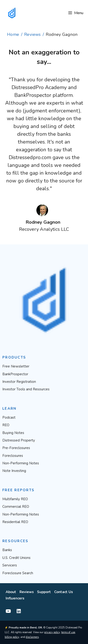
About (11, 592)
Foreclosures (13, 456)
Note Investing (14, 471)
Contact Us (64, 592)
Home (13, 34)
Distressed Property (19, 440)
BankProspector (15, 374)
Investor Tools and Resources (26, 389)
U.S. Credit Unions (16, 558)
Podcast (9, 417)
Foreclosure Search (18, 573)
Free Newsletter (16, 366)
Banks (7, 550)
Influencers (15, 598)
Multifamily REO (15, 499)
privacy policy (52, 632)
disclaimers (32, 637)
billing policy (12, 637)
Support (44, 592)
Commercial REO (16, 507)
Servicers (10, 565)
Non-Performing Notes (21, 463)
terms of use (68, 632)
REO (6, 425)
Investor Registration (19, 382)
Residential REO (15, 522)
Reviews (33, 34)
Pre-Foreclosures (16, 448)
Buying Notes (13, 433)
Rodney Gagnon (43, 222)
